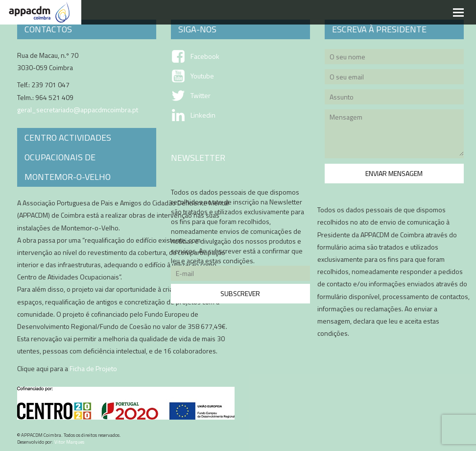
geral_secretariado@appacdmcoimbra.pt (78, 110)
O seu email (394, 78)
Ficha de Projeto (93, 368)
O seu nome (394, 58)
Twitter (201, 96)
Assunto (394, 98)
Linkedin (203, 115)
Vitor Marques (69, 442)
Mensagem (394, 135)
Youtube (202, 76)
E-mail (240, 275)
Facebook (205, 56)
